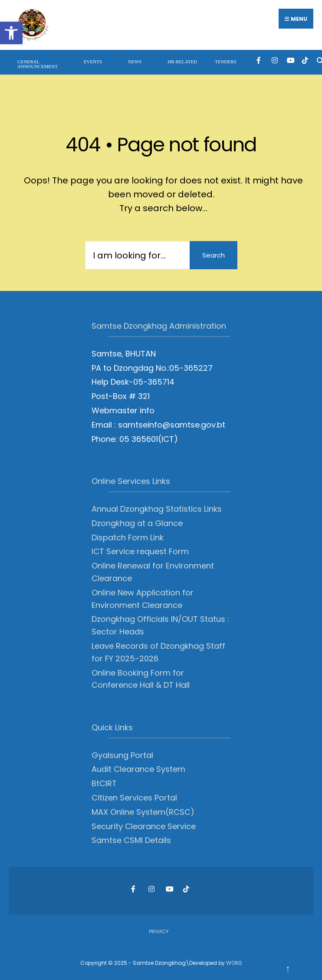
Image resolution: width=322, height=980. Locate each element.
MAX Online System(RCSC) (143, 812)
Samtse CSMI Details (131, 840)
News (135, 62)
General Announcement (38, 64)
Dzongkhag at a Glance (137, 523)
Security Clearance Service (144, 826)
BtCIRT (104, 783)
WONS (234, 963)
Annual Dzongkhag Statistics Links (157, 509)
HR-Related (182, 62)
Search (214, 255)
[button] (11, 33)
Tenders (226, 62)
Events (93, 62)
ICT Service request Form (140, 551)
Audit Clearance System (138, 769)
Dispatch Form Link (128, 537)
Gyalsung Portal (122, 755)
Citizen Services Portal (134, 798)
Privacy (159, 931)
